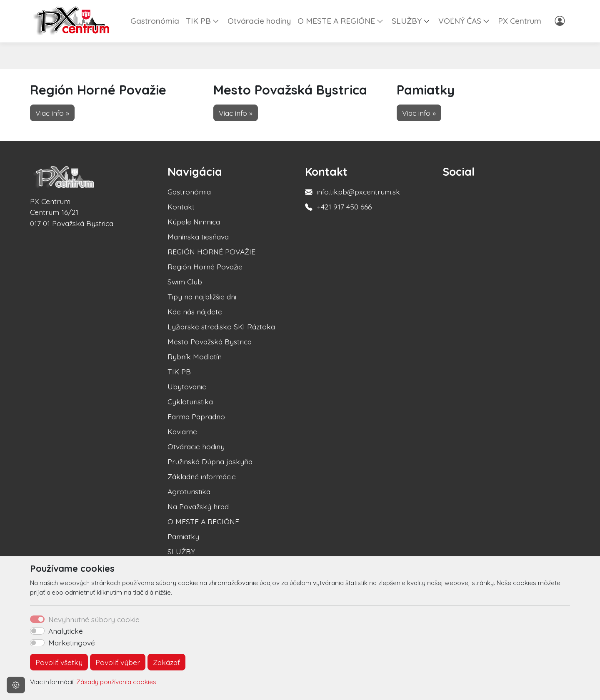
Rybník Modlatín (195, 356)
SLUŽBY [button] (407, 21)
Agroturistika (189, 491)
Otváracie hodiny (259, 21)
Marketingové (72, 643)
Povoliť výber (118, 662)
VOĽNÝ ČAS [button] (460, 21)
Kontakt (181, 207)
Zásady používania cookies (116, 682)
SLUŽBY (181, 551)
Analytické (66, 631)
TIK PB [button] (198, 21)
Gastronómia (155, 21)
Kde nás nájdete (195, 311)
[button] (219, 21)
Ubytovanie (187, 386)
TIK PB (179, 371)
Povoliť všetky (59, 662)
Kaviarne (182, 431)
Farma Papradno (196, 416)
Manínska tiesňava (198, 237)
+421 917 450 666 (344, 207)
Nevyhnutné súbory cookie (94, 619)
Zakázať (166, 662)
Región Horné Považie (205, 267)
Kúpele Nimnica (194, 222)
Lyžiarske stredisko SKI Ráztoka (221, 326)
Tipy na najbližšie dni (202, 296)
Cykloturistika (190, 401)
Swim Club (185, 281)
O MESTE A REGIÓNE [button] (336, 21)
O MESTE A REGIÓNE (203, 521)
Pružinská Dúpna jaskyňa (210, 461)
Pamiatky (183, 536)
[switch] (37, 631)
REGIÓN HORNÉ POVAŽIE (211, 252)
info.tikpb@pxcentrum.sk (358, 192)
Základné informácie (202, 476)
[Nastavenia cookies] (16, 685)
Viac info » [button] (52, 113)
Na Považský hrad (198, 506)
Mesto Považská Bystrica (210, 341)
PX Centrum (520, 21)
